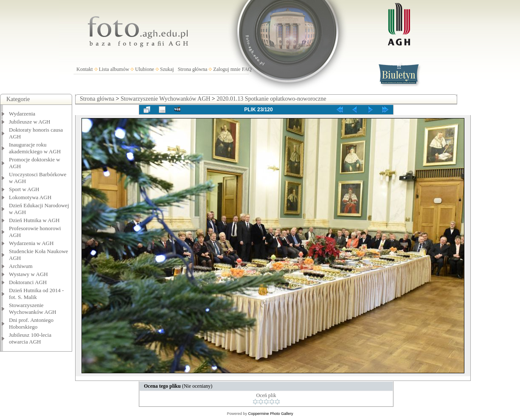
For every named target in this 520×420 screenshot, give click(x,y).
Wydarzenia (22, 114)
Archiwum (21, 266)
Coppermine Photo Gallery (270, 414)
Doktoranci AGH (28, 282)
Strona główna (193, 69)
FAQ (247, 69)
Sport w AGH (24, 189)
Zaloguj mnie (227, 69)
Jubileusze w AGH (30, 122)
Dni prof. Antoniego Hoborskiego (31, 323)
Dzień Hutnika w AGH (34, 220)
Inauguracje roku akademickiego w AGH (35, 148)
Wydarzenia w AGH (31, 243)
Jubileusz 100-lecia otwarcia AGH (30, 338)
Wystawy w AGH (28, 274)
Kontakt (85, 69)
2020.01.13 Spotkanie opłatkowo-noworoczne (271, 99)
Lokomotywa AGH (30, 197)
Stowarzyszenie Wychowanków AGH (33, 309)
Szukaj (167, 69)
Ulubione (145, 69)
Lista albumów (114, 69)
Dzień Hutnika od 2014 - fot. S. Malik (36, 294)
